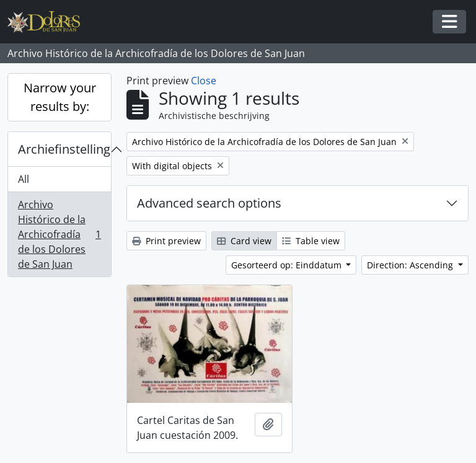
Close (204, 81)
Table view (311, 241)
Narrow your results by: (60, 97)
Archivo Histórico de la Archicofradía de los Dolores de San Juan (59, 234)
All (24, 179)
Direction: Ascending (411, 265)
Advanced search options (209, 203)
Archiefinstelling (64, 149)
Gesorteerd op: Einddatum (288, 265)
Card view (244, 241)
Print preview (166, 241)
